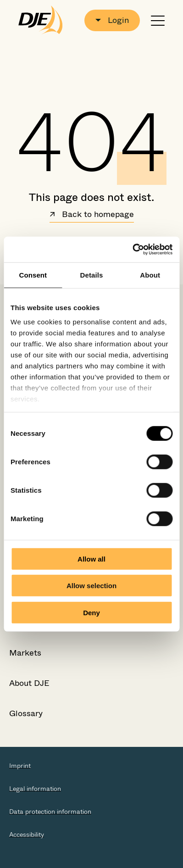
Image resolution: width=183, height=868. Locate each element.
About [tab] (150, 275)
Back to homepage (92, 215)
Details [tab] (92, 275)
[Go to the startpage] (41, 20)
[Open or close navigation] (158, 20)
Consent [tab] (33, 275)
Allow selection (91, 586)
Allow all (91, 559)
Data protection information (50, 812)
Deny (91, 612)
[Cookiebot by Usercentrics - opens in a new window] (132, 250)
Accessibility (27, 835)
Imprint (20, 766)
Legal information (35, 789)
